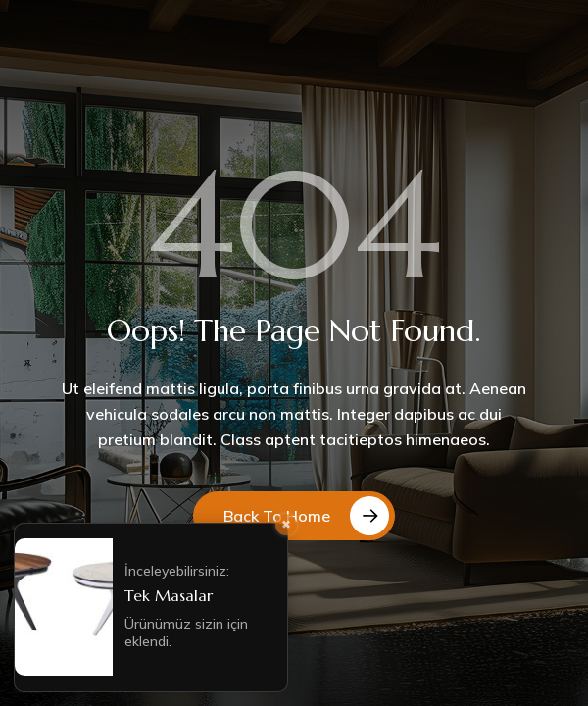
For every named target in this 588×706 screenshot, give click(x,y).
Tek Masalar (169, 595)
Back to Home (277, 516)
